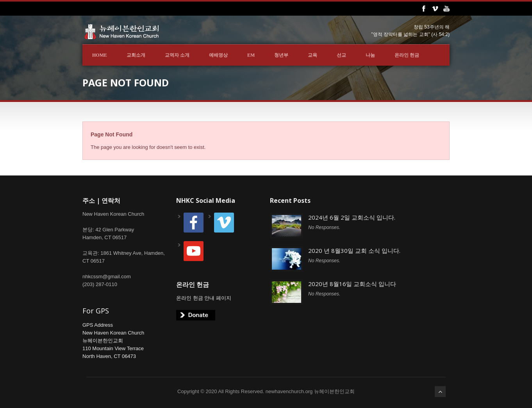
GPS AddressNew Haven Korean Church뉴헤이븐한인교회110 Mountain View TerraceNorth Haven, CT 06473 (113, 341)
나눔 (370, 55)
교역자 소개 (177, 55)
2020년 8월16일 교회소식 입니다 (352, 284)
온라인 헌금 (407, 55)
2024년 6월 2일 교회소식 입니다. (352, 217)
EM (251, 55)
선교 (341, 55)
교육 (312, 55)
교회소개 (136, 55)
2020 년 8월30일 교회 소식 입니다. (354, 251)
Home (100, 55)
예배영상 (218, 55)
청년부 (281, 55)
